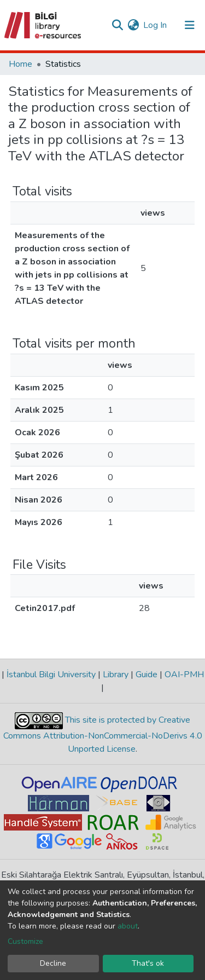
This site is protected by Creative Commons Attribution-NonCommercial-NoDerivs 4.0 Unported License (103, 735)
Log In (156, 25)
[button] (133, 25)
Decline (53, 963)
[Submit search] (117, 25)
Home (20, 64)
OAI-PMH (183, 675)
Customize (25, 941)
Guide (147, 675)
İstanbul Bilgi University (51, 675)
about (128, 926)
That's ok (148, 963)
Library (116, 675)
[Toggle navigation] (190, 25)
